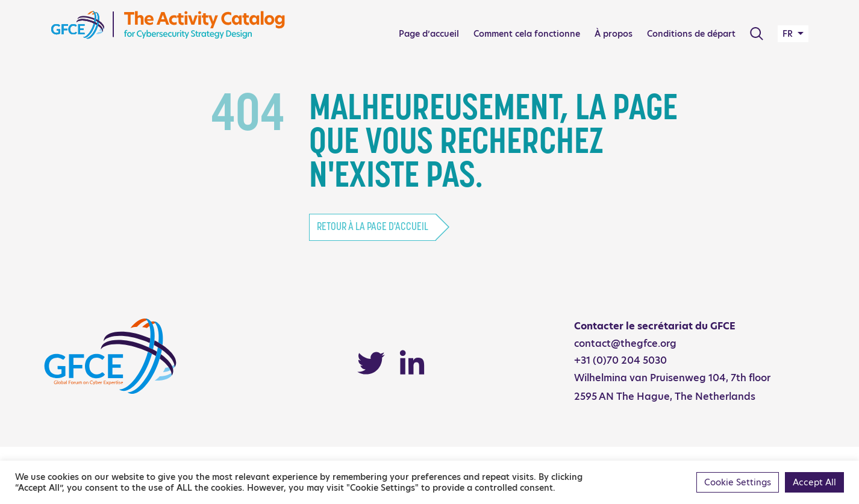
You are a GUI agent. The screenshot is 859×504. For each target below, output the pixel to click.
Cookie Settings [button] (738, 482)
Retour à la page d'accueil (373, 227)
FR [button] (789, 34)
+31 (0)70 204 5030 (620, 360)
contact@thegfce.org (625, 344)
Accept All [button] (814, 482)
